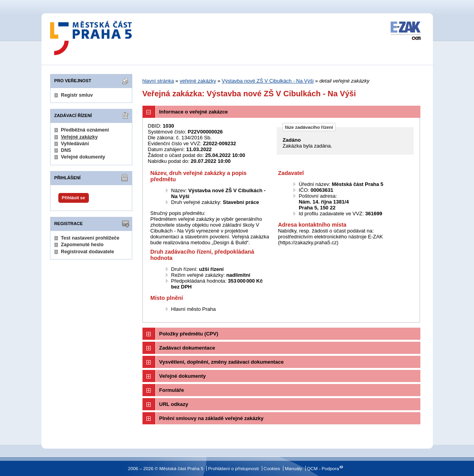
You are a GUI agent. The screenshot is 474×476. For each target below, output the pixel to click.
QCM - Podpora (323, 468)
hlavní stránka (158, 81)
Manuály (294, 468)
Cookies (272, 468)
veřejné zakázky (198, 81)
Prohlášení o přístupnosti (233, 468)
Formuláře (172, 390)
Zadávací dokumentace (187, 348)
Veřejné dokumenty (83, 157)
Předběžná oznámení (85, 130)
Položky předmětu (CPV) (189, 334)
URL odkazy (174, 404)
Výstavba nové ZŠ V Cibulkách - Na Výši (268, 81)
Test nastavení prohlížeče (90, 238)
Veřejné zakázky (79, 137)
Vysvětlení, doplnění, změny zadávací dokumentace (222, 362)
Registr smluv (77, 95)
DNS (66, 150)
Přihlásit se (73, 198)
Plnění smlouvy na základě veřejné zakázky (212, 418)
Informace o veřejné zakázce (194, 112)
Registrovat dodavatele (88, 252)
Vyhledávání (75, 144)
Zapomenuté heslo (82, 245)
